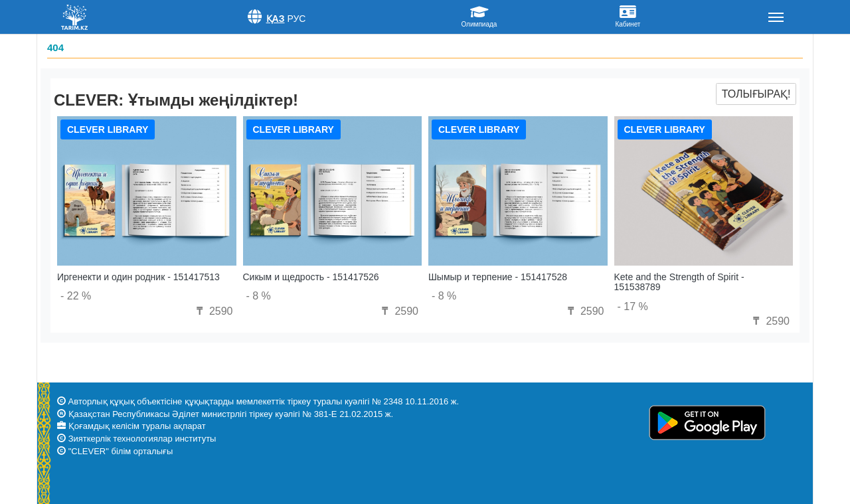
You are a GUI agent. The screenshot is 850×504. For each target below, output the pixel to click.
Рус (296, 19)
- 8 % (259, 296)
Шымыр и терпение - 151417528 (498, 277)
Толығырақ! (756, 94)
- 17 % (633, 306)
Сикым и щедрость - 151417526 (311, 277)
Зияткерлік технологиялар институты (142, 439)
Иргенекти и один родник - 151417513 (138, 277)
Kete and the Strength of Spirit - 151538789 (679, 282)
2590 (212, 311)
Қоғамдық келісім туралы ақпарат (137, 426)
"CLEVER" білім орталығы (121, 451)
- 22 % (76, 296)
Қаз (276, 19)
